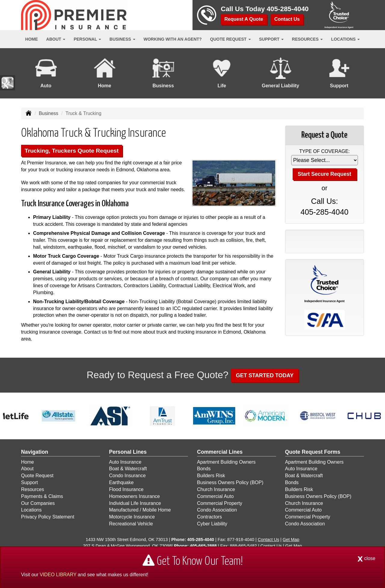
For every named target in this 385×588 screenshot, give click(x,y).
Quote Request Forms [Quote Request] (313, 452)
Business (49, 113)
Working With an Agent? (172, 39)
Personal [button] (87, 39)
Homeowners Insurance (135, 496)
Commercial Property (220, 503)
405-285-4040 (288, 9)
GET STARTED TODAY (265, 375)
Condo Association (217, 510)
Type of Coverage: (325, 151)
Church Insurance (216, 489)
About (27, 469)
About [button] (56, 39)
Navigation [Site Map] (35, 452)
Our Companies (38, 503)
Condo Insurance (128, 476)
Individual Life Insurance (135, 503)
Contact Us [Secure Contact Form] (268, 540)
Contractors (209, 517)
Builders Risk (211, 476)
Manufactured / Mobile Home (140, 510)
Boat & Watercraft (128, 469)
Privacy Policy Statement (48, 517)
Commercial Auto (215, 496)
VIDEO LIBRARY (58, 575)
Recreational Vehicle (131, 524)
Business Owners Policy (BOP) (230, 482)
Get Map (291, 540)
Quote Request (37, 476)
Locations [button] (345, 39)
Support (29, 482)
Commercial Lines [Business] (220, 452)
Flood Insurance (126, 489)
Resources (32, 489)
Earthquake (122, 482)
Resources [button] (308, 39)
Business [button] (122, 39)
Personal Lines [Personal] (128, 452)
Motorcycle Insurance (132, 517)
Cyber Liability (212, 524)
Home (32, 39)
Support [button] (271, 39)
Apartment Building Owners (226, 462)
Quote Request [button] (230, 39)
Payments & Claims (42, 496)
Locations (31, 510)
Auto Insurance (125, 462)
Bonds (204, 469)
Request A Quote (244, 19)
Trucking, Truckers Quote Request (72, 151)
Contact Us (287, 19)
